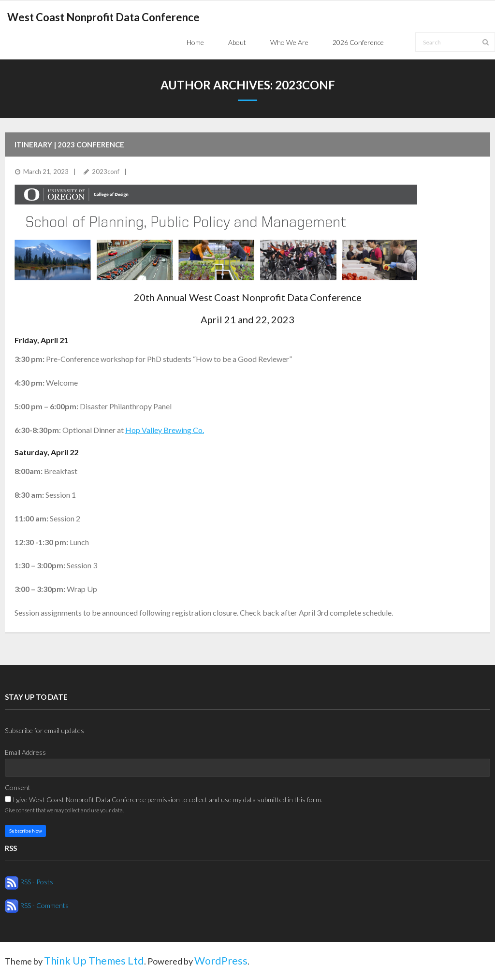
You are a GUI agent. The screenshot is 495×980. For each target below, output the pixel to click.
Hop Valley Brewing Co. (165, 430)
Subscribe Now (26, 831)
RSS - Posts (29, 882)
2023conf (106, 172)
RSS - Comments (37, 905)
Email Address (25, 752)
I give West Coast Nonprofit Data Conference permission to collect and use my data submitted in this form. (164, 800)
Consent (18, 787)
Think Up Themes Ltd (94, 961)
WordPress (221, 961)
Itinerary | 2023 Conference (69, 144)
